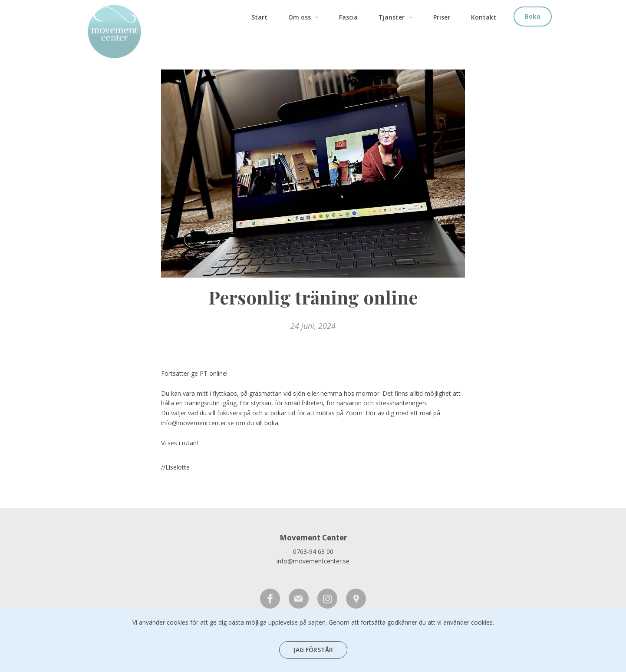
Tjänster (397, 17)
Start (259, 17)
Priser (442, 17)
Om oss (305, 17)
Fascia (348, 17)
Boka (533, 16)
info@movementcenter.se (313, 561)
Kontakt (484, 17)
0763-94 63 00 (313, 551)
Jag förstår (313, 650)
